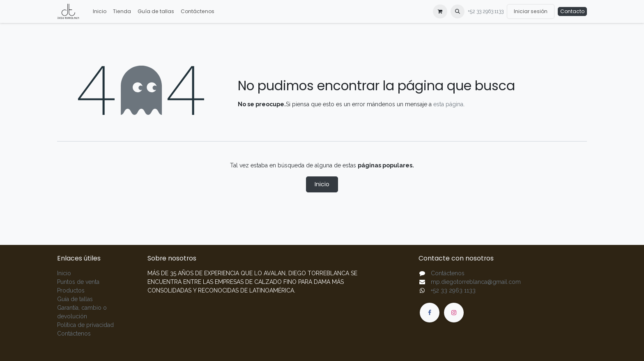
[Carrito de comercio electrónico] (440, 11)
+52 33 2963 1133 (486, 11)
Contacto (572, 11)
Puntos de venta (78, 282)
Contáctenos (74, 334)
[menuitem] (100, 11)
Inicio (322, 184)
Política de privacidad (85, 325)
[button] (458, 11)
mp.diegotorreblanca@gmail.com (476, 282)
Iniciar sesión (531, 11)
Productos (71, 290)
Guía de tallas (75, 299)
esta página (448, 104)
